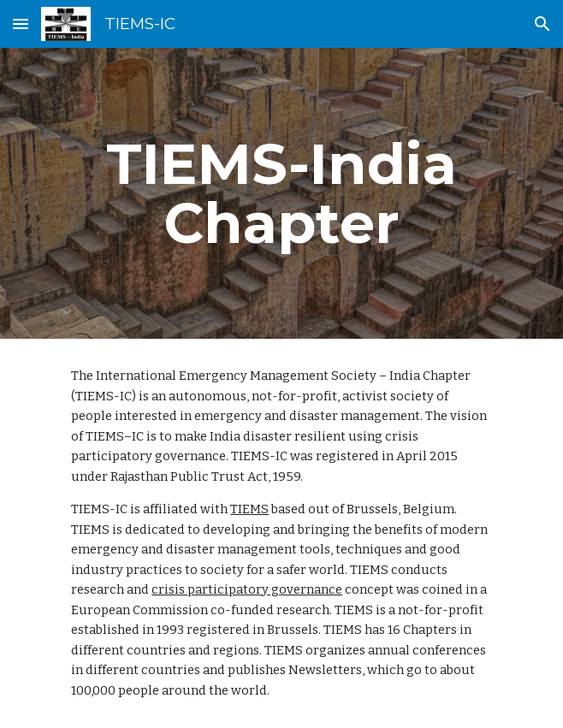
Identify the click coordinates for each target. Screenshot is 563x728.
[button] (21, 24)
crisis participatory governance (247, 589)
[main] (281, 193)
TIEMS (249, 509)
